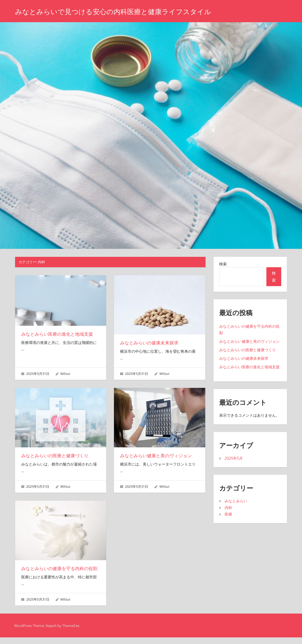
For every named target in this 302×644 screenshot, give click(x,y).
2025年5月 (234, 458)
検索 (223, 264)
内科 (228, 508)
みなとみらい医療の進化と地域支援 (59, 334)
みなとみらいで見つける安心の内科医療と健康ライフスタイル (123, 11)
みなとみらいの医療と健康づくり (57, 456)
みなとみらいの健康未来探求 (151, 343)
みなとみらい (236, 501)
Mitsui (65, 374)
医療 (228, 514)
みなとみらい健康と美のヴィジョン (158, 456)
